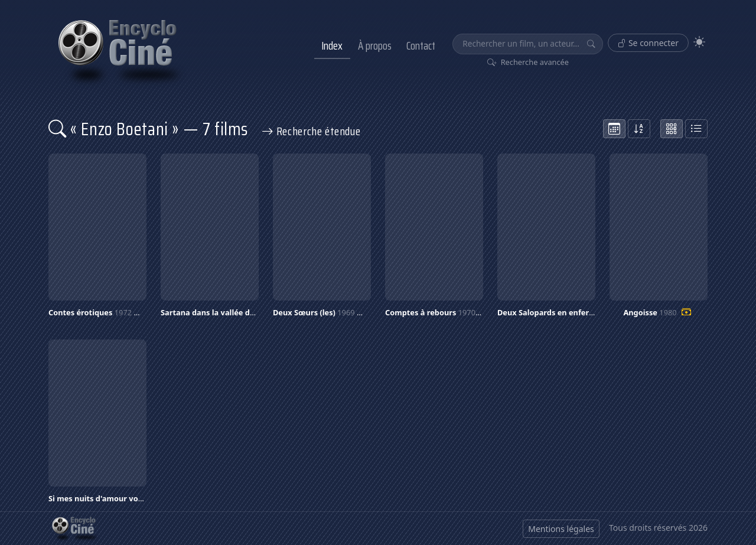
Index (332, 45)
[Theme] (699, 42)
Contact (421, 45)
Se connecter (648, 43)
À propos (375, 45)
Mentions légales (561, 529)
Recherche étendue (311, 131)
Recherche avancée (528, 62)
